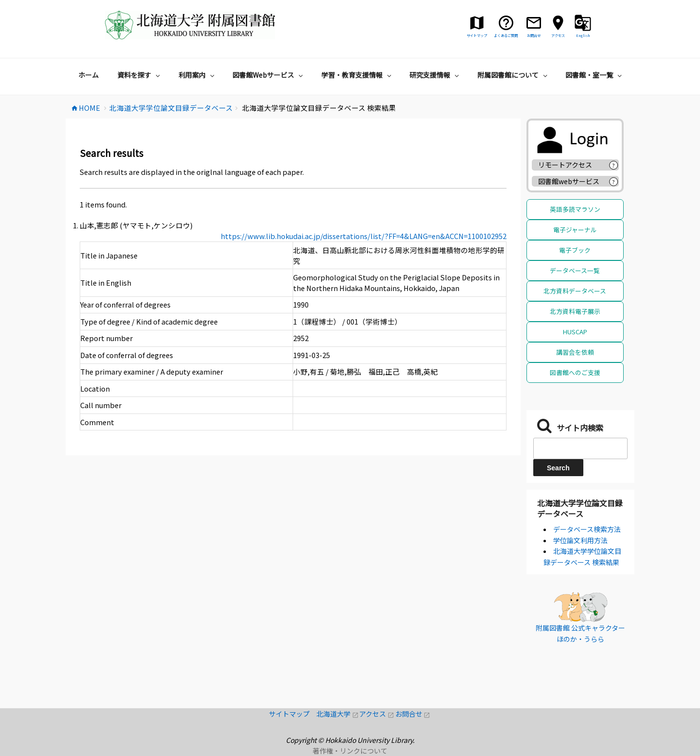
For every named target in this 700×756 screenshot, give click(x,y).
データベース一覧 (575, 270)
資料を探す (140, 75)
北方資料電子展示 (575, 311)
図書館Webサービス (269, 75)
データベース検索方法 (587, 529)
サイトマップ (293, 714)
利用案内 (198, 75)
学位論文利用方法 (580, 540)
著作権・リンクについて (350, 751)
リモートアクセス (565, 165)
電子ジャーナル (575, 230)
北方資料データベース (575, 291)
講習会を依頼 (575, 352)
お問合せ (413, 714)
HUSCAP (575, 332)
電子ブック (575, 250)
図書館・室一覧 (595, 75)
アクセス (377, 714)
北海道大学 (338, 714)
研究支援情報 (435, 75)
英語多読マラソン (575, 209)
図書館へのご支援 (575, 372)
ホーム (88, 75)
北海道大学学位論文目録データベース (580, 508)
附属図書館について (514, 75)
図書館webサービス (569, 181)
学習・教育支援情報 (358, 75)
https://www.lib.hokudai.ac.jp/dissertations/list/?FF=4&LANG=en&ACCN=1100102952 (364, 236)
